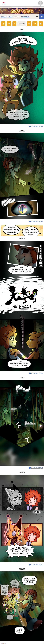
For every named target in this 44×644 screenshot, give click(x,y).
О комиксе (25, 17)
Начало (4, 17)
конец (11, 17)
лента (17, 17)
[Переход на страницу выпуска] (22, 78)
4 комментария (37, 565)
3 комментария (37, 373)
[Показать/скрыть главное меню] (4, 3)
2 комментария (37, 126)
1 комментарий (37, 222)
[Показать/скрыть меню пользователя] (40, 3)
